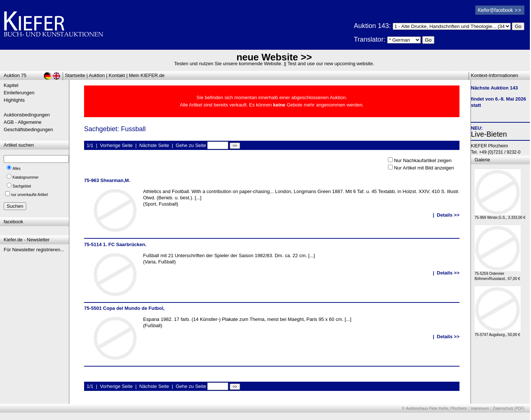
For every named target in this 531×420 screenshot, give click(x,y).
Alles (17, 169)
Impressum (480, 408)
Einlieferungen (19, 93)
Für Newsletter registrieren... (34, 250)
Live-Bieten (489, 134)
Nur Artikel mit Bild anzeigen (424, 168)
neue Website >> (274, 57)
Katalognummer (26, 177)
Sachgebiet (22, 186)
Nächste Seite (154, 145)
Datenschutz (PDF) (509, 408)
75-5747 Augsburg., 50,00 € (498, 333)
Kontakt (117, 75)
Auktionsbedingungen (27, 115)
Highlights (14, 100)
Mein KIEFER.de (147, 75)
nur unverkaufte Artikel (29, 195)
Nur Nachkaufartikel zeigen (423, 160)
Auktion (97, 75)
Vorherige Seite (116, 145)
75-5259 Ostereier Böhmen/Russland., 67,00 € (498, 274)
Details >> (448, 215)
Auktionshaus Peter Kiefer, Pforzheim (437, 408)
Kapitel (11, 85)
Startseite (75, 75)
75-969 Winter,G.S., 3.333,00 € (500, 216)
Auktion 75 (15, 75)
